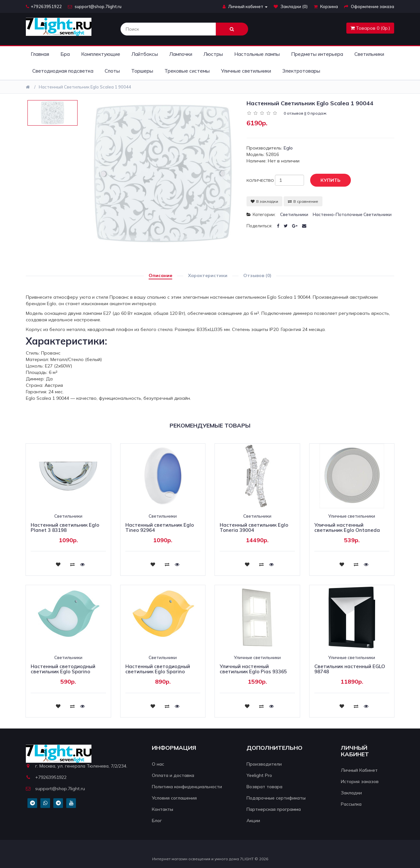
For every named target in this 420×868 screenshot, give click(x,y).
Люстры (213, 54)
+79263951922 (44, 6)
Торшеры (142, 71)
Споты (112, 71)
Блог (157, 821)
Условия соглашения (174, 798)
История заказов (360, 781)
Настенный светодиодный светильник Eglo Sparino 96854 (158, 672)
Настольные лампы (257, 54)
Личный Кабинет (359, 770)
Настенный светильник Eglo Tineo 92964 (160, 528)
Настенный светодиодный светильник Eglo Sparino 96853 (63, 672)
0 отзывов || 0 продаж (305, 113)
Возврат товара (264, 787)
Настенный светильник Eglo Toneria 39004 (254, 528)
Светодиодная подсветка (63, 71)
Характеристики (208, 275)
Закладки (351, 793)
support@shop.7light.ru (95, 6)
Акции (253, 821)
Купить (326, 181)
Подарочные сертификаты (276, 798)
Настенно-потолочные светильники (352, 214)
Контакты (163, 809)
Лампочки (181, 54)
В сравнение (303, 201)
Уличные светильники (246, 71)
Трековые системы (187, 71)
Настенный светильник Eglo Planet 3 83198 (65, 528)
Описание (160, 275)
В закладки (264, 201)
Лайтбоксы (145, 54)
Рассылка (351, 804)
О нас (158, 764)
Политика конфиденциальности (187, 787)
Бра (65, 54)
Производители (264, 764)
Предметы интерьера (317, 54)
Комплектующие (101, 54)
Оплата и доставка (173, 775)
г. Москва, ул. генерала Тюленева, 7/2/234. (77, 766)
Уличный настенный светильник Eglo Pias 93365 (253, 669)
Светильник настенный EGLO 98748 (350, 669)
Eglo (288, 148)
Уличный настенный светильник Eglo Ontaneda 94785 (347, 530)
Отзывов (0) (257, 275)
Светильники (369, 54)
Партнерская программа (274, 809)
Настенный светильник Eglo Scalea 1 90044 (85, 87)
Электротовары (301, 71)
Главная (40, 54)
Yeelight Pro (259, 775)
